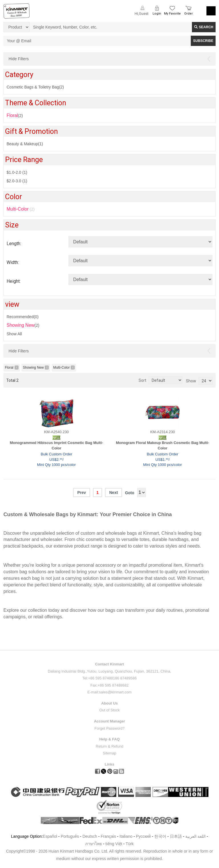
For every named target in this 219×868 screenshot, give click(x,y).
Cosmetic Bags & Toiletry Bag (35, 87)
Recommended (23, 317)
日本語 (176, 836)
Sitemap (109, 753)
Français (108, 836)
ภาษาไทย (94, 844)
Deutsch (90, 836)
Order (188, 14)
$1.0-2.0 (17, 172)
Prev (82, 492)
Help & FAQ (109, 739)
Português (70, 836)
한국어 (160, 836)
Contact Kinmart (109, 664)
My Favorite (172, 14)
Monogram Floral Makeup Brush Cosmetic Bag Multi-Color (162, 445)
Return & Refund (110, 746)
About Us (109, 703)
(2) (15, 115)
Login (157, 14)
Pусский (143, 836)
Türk (130, 844)
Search (204, 27)
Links (109, 764)
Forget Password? (109, 728)
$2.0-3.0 (17, 181)
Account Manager (109, 721)
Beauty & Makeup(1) (25, 144)
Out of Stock (109, 710)
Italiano (126, 836)
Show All (14, 334)
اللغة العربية (196, 836)
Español (50, 836)
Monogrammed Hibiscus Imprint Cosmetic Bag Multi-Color (56, 445)
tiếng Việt (114, 844)
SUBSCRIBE (203, 41)
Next (113, 492)
